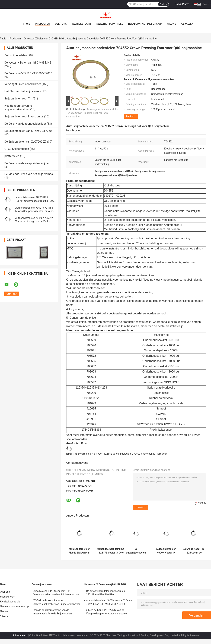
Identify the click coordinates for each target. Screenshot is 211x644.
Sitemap (5, 616)
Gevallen (187, 24)
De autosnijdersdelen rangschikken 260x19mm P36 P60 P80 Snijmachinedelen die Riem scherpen (136, 551)
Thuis (26, 24)
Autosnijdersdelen (16, 55)
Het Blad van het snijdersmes (23, 91)
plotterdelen (12, 156)
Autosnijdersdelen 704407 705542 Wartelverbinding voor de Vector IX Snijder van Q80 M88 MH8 (34, 221)
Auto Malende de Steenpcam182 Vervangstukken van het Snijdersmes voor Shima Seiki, (57, 593)
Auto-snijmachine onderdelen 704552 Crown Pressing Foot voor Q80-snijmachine (92, 113)
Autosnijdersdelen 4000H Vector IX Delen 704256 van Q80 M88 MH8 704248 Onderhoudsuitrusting (166, 551)
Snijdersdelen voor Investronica (24, 116)
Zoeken (163, 4)
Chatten (130, 116)
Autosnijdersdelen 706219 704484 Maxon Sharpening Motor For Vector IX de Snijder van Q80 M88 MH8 (35, 211)
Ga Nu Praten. (182, 4)
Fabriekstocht (82, 24)
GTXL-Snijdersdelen (17, 149)
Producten (42, 24)
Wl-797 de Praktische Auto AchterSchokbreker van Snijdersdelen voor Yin (57, 603)
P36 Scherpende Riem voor (88, 454)
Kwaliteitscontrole (110, 24)
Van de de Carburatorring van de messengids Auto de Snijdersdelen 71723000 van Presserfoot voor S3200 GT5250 (55, 612)
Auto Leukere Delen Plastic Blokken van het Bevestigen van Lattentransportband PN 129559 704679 (79, 551)
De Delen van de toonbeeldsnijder (25, 124)
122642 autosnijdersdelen (118, 454)
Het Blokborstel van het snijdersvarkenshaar (19, 107)
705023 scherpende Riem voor (150, 454)
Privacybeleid (20, 635)
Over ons (61, 24)
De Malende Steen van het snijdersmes (29, 174)
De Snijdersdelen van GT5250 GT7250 (28, 131)
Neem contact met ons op (145, 24)
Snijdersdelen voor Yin (18, 99)
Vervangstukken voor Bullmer (23, 84)
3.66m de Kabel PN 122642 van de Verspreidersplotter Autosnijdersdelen (193, 551)
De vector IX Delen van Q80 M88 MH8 (44, 39)
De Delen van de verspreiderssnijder (27, 163)
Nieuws (171, 24)
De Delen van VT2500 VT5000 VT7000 (28, 73)
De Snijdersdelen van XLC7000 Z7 (25, 142)
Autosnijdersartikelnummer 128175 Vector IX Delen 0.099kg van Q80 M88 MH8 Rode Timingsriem (112, 551)
